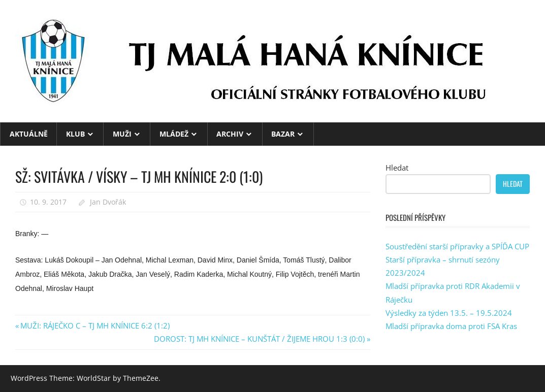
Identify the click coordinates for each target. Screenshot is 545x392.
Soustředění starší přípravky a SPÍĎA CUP (457, 246)
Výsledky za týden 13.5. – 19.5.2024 (449, 313)
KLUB (75, 134)
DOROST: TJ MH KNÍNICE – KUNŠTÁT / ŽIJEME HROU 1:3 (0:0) (259, 339)
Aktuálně (29, 134)
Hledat (397, 168)
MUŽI (122, 134)
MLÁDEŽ (174, 134)
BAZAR (283, 134)
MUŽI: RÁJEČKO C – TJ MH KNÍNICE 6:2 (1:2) (95, 325)
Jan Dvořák (108, 202)
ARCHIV (230, 134)
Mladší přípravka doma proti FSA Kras (451, 326)
